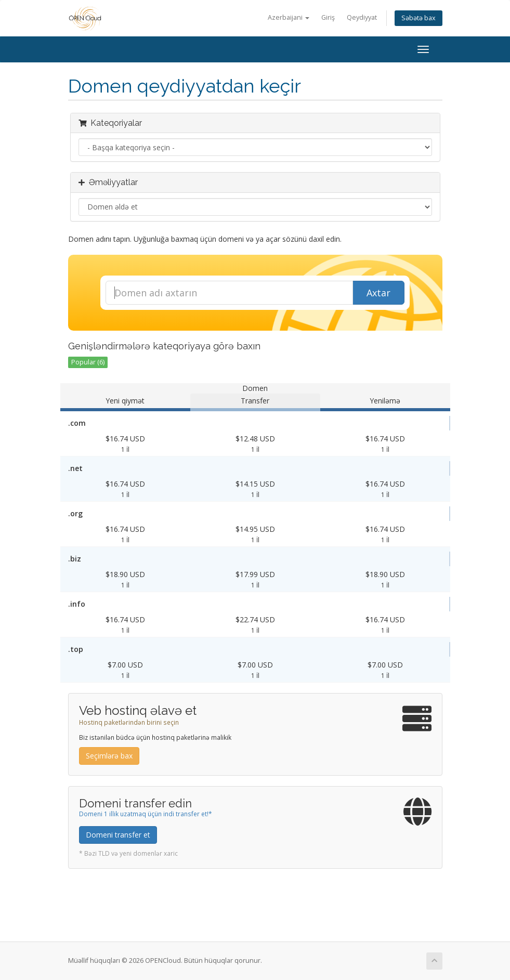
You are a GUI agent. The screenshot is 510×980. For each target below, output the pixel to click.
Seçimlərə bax (109, 756)
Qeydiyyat (362, 17)
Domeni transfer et (118, 835)
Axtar (378, 293)
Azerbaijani (289, 17)
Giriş (328, 17)
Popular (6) (88, 362)
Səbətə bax (419, 18)
